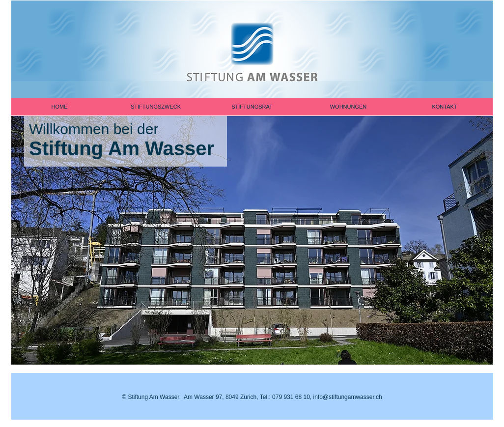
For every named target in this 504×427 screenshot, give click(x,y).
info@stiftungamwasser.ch (348, 397)
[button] (252, 233)
